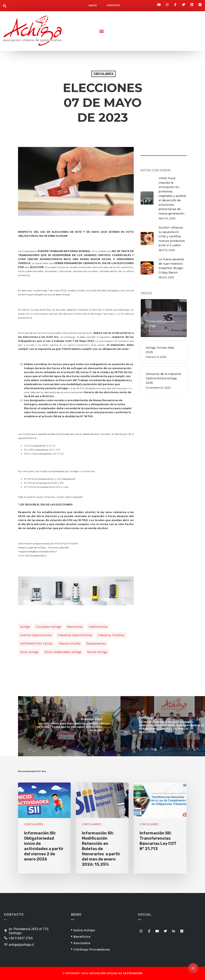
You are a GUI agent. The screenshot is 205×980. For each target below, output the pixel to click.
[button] (5, 6)
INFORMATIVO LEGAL (36, 644)
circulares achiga (48, 627)
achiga (25, 627)
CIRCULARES (104, 74)
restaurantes (96, 644)
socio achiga (29, 652)
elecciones (75, 627)
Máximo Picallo (70, 644)
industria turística (111, 635)
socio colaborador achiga (63, 652)
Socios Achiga (97, 652)
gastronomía (98, 627)
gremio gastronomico (36, 635)
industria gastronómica (75, 635)
